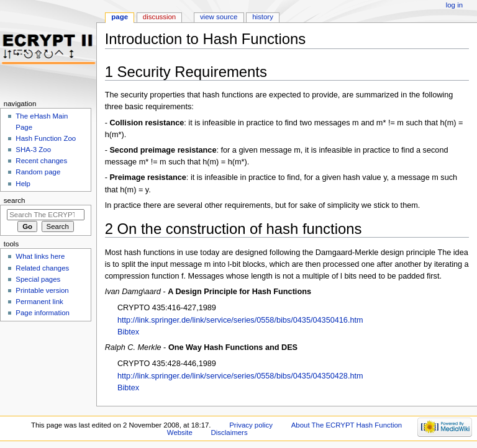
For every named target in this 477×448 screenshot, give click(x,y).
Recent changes (41, 161)
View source (219, 17)
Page (120, 17)
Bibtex (128, 332)
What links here (40, 256)
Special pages (38, 279)
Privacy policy (251, 425)
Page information (43, 313)
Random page (38, 172)
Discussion (159, 17)
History (263, 17)
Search (15, 200)
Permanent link (39, 302)
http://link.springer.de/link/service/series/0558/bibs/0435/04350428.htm (240, 376)
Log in (454, 5)
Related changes (42, 268)
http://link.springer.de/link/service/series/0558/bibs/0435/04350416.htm (240, 320)
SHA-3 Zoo (33, 150)
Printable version (42, 290)
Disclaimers (229, 432)
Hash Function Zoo (46, 138)
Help (23, 184)
